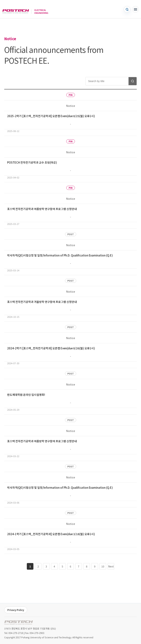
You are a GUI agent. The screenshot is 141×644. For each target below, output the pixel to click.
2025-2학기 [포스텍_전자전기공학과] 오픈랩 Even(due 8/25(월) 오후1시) (51, 116)
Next (111, 566)
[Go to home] (40, 9)
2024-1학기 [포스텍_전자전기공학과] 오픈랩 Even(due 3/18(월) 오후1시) (51, 534)
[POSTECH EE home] (19, 623)
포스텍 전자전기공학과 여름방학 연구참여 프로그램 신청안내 (42, 209)
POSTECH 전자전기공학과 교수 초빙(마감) (32, 162)
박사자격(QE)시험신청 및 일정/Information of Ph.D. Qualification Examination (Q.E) (60, 255)
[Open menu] (135, 9)
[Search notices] (133, 81)
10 (103, 566)
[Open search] (127, 9)
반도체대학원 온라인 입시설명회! (26, 395)
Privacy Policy (16, 610)
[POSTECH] (16, 9)
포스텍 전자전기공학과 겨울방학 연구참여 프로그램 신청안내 (42, 302)
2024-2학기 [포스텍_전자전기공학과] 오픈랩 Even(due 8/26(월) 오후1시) (51, 348)
